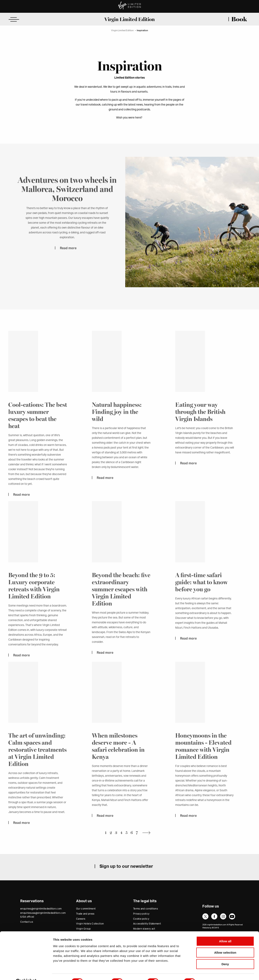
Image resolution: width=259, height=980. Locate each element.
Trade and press (85, 914)
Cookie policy (141, 919)
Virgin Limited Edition (130, 19)
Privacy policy (141, 914)
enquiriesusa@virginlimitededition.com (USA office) (43, 915)
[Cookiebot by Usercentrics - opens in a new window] (26, 972)
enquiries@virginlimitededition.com (41, 909)
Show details (212, 972)
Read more (68, 254)
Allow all (225, 931)
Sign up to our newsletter (126, 866)
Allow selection (225, 943)
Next (148, 833)
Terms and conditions (145, 909)
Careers (81, 919)
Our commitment (86, 909)
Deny (225, 954)
